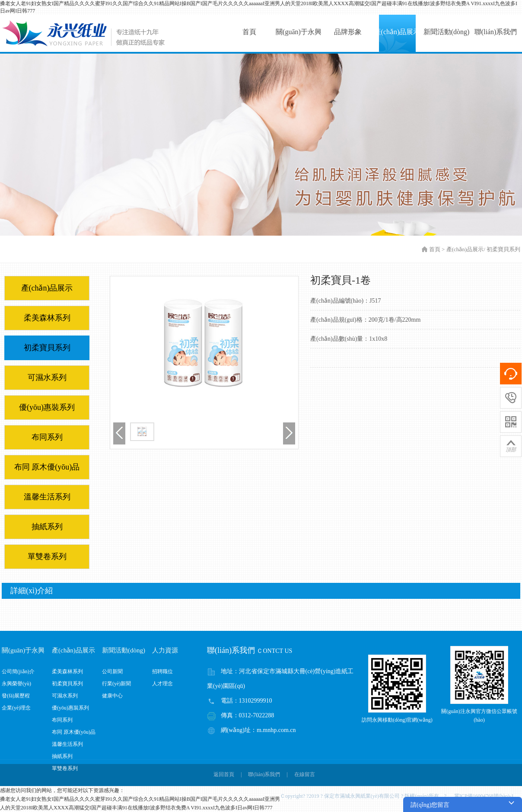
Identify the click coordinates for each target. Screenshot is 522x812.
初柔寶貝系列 (47, 348)
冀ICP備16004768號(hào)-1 (487, 796)
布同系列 (47, 437)
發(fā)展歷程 (16, 696)
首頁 (249, 32)
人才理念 (162, 684)
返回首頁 (224, 774)
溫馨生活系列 (47, 497)
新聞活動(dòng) (447, 32)
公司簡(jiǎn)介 (18, 671)
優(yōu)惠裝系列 (47, 407)
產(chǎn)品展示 (397, 32)
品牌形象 (348, 32)
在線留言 (305, 774)
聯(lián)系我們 (496, 32)
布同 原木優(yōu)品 (47, 467)
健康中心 (112, 696)
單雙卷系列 (47, 556)
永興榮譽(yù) (16, 684)
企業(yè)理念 (16, 708)
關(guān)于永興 (299, 32)
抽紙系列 (47, 527)
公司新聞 (112, 671)
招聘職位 (162, 671)
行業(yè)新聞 (116, 684)
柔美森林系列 (47, 318)
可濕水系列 (47, 377)
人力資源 (165, 650)
